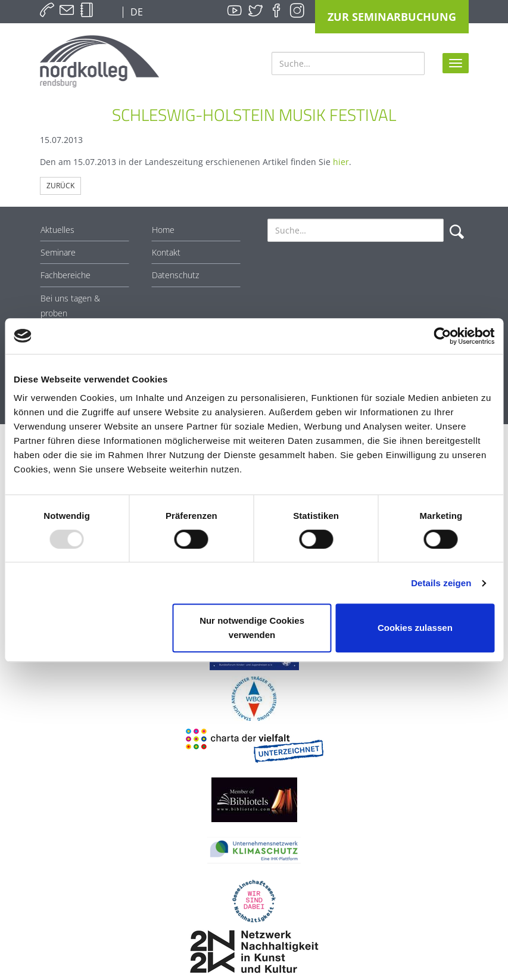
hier (341, 162)
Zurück (60, 186)
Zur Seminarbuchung (392, 17)
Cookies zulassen (415, 628)
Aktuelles (57, 230)
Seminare (58, 252)
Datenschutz (175, 275)
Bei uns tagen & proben (70, 306)
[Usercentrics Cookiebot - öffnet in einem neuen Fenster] (442, 336)
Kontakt (166, 252)
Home (163, 230)
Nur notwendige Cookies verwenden (252, 628)
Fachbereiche (66, 275)
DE (135, 12)
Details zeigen (441, 583)
